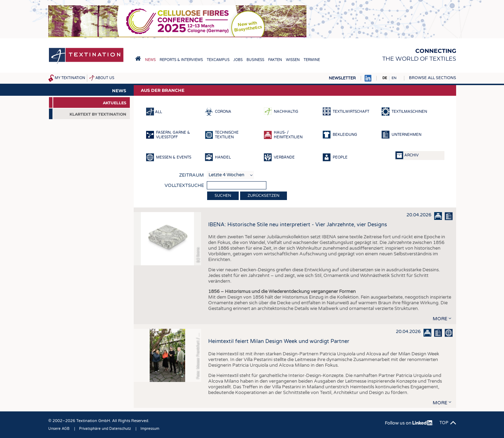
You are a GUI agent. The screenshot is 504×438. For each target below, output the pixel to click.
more (440, 319)
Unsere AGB (59, 429)
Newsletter (342, 78)
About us (105, 78)
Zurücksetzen (264, 196)
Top (444, 423)
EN (394, 78)
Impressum (150, 429)
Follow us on (409, 423)
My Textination (70, 78)
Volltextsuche (184, 185)
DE (385, 78)
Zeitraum (192, 175)
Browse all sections (433, 78)
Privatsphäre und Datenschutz (105, 429)
